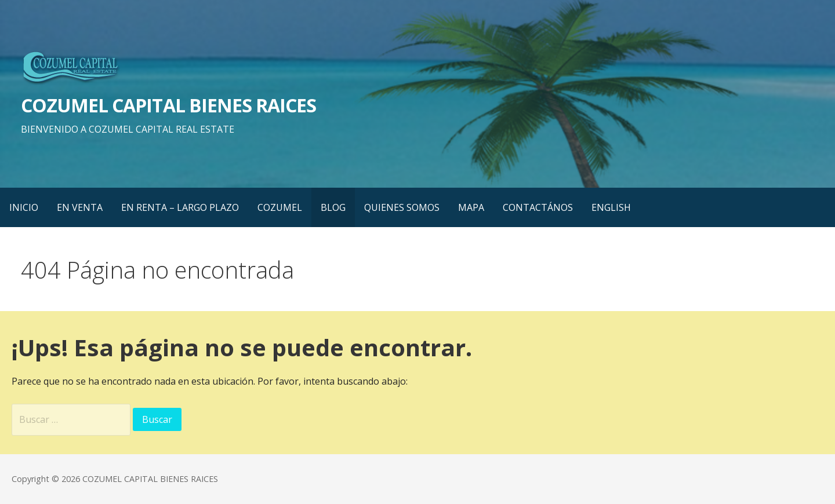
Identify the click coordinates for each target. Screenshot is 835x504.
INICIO (24, 207)
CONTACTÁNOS (538, 207)
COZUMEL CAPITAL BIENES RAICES (168, 105)
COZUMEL (280, 207)
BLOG (333, 207)
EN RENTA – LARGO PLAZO (180, 207)
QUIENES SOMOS (402, 207)
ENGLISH (611, 207)
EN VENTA (80, 207)
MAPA (471, 207)
